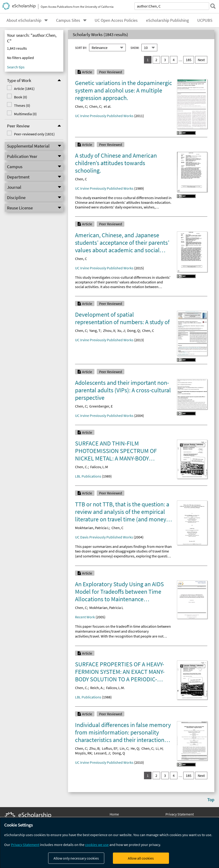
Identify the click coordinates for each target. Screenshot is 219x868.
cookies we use (97, 845)
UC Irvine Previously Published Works (104, 116)
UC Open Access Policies (116, 20)
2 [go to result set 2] (156, 60)
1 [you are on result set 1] (148, 60)
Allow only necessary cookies (76, 858)
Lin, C (124, 748)
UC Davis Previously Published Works (104, 537)
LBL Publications (88, 476)
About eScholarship (24, 20)
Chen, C (81, 106)
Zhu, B (94, 748)
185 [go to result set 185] (189, 60)
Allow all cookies (141, 858)
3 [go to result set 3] (165, 60)
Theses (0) (22, 105)
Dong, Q (133, 330)
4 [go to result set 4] (174, 60)
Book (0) (21, 97)
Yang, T (95, 330)
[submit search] (213, 6)
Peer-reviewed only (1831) (34, 134)
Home (114, 814)
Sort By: (81, 48)
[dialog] (109, 843)
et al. (108, 106)
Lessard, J (102, 753)
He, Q (135, 748)
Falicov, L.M (99, 467)
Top (211, 800)
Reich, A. (97, 688)
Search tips (16, 67)
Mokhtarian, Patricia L (92, 528)
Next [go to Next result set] (201, 60)
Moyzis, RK (83, 753)
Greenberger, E (101, 406)
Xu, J (121, 330)
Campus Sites (68, 20)
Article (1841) (24, 89)
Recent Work (85, 617)
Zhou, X (109, 330)
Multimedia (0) (25, 114)
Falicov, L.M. (115, 688)
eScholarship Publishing (167, 20)
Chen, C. (81, 467)
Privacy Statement (180, 814)
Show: (135, 48)
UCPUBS (205, 20)
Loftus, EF (110, 748)
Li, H (159, 748)
